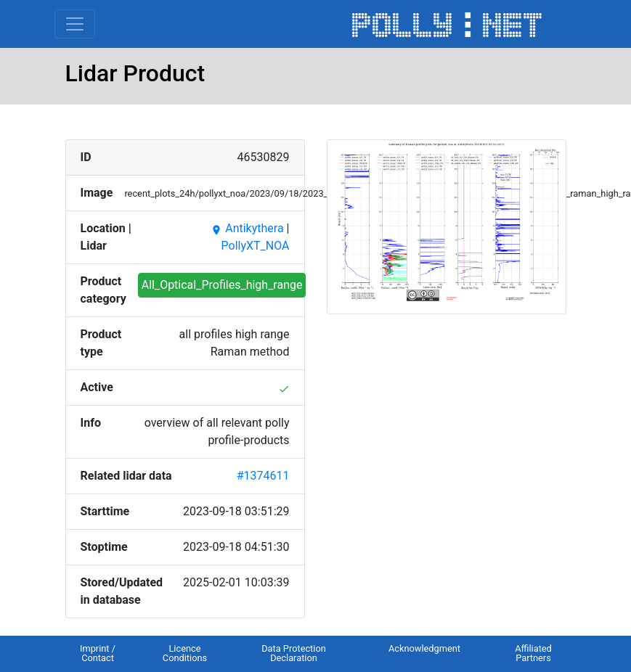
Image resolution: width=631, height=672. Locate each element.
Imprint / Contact (98, 653)
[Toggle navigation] (75, 24)
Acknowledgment (424, 648)
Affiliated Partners (533, 653)
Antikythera (247, 228)
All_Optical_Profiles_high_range (222, 285)
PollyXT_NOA (256, 246)
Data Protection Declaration (294, 653)
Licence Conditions (185, 653)
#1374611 (263, 476)
